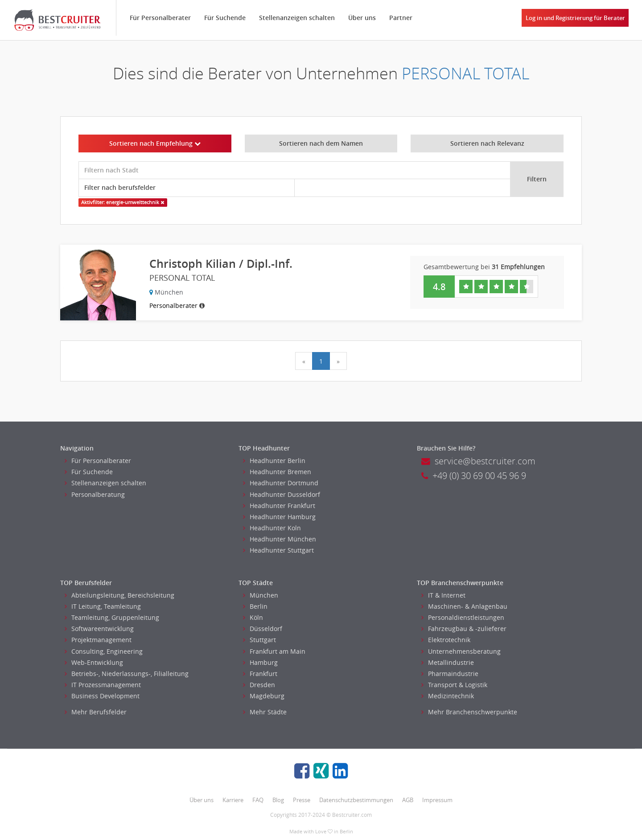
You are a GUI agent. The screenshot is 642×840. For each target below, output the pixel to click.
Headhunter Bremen (277, 472)
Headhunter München (280, 539)
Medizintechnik (448, 696)
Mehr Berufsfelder (96, 712)
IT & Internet (443, 595)
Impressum (437, 800)
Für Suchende (225, 18)
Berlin (255, 606)
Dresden (259, 685)
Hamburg (260, 662)
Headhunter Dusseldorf (282, 494)
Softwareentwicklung (99, 629)
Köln (253, 617)
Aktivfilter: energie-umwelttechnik (123, 202)
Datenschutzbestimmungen (356, 800)
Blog (278, 800)
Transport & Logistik (454, 685)
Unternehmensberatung (461, 651)
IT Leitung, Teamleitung (103, 606)
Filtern (537, 179)
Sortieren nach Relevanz (487, 143)
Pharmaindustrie (450, 674)
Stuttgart (259, 640)
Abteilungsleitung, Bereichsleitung (119, 595)
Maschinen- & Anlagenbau (464, 606)
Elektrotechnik (446, 640)
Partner (401, 18)
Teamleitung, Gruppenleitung (112, 617)
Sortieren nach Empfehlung (155, 143)
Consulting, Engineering (104, 651)
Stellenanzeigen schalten (297, 18)
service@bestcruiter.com (478, 461)
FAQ (258, 800)
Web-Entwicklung (94, 662)
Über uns (362, 18)
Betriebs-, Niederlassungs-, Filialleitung (127, 674)
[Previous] (304, 361)
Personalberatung (95, 494)
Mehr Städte (265, 712)
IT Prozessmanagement (103, 685)
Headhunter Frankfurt (279, 506)
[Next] (338, 361)
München (261, 595)
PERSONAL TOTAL (465, 73)
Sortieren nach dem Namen (321, 143)
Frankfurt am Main (274, 651)
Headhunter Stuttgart (278, 550)
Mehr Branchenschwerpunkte (469, 712)
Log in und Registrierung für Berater (575, 18)
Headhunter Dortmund (281, 483)
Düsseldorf (263, 629)
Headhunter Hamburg (279, 517)
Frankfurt (260, 674)
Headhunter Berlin (274, 461)
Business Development (102, 696)
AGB (408, 800)
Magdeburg (264, 696)
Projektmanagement (98, 640)
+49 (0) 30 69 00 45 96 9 (474, 476)
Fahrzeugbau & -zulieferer (464, 629)
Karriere (233, 800)
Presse (302, 800)
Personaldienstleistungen (463, 617)
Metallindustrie (448, 662)
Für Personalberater (160, 18)
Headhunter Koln (272, 528)
